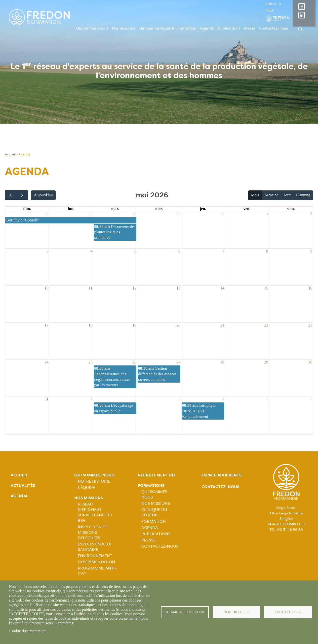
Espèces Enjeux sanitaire (94, 547)
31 (46, 399)
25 (90, 362)
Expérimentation (96, 562)
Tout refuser (237, 612)
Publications (229, 28)
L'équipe (86, 487)
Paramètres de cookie (185, 612)
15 (266, 288)
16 (310, 288)
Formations (151, 485)
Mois (255, 195)
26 (46, 214)
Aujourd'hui (43, 195)
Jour (287, 195)
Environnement (95, 556)
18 (90, 325)
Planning (303, 195)
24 (46, 362)
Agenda (207, 28)
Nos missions (123, 28)
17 (46, 325)
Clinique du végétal (156, 28)
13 (178, 288)
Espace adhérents (221, 475)
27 (90, 214)
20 (178, 325)
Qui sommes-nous (92, 28)
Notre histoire (94, 481)
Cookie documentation (27, 631)
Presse (250, 28)
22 (266, 325)
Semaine (271, 195)
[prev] (11, 195)
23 (310, 325)
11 (91, 288)
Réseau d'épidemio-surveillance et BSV (95, 512)
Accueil (10, 154)
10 (46, 288)
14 (222, 288)
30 (222, 214)
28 (134, 214)
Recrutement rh (156, 475)
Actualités (23, 485)
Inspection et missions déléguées (93, 532)
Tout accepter (288, 612)
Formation (187, 28)
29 (178, 214)
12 (134, 288)
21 (222, 325)
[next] (22, 195)
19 (134, 325)
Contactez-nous (274, 28)
